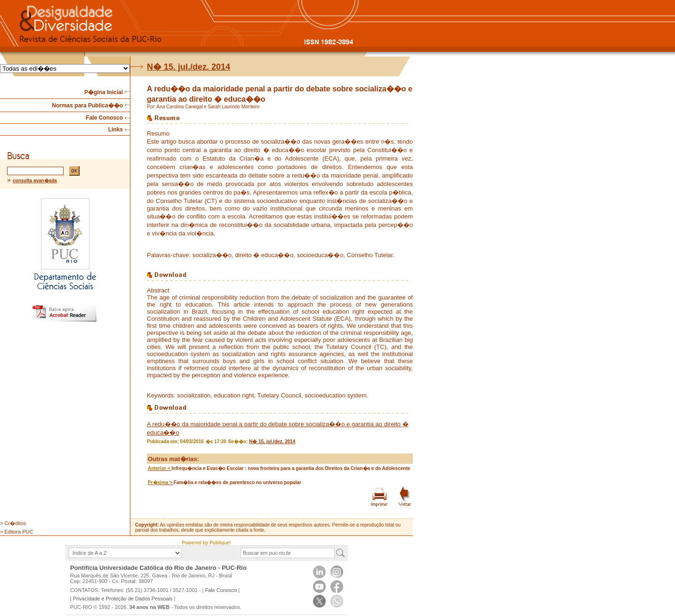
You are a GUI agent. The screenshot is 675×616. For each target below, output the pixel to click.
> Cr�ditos (13, 523)
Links (116, 130)
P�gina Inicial (104, 92)
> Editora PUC (17, 532)
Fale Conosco (104, 118)
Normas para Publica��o (87, 105)
